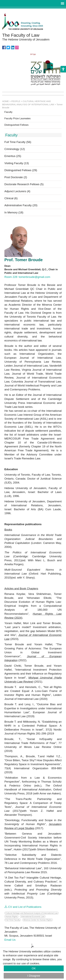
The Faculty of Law (21, 35)
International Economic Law (33, 916)
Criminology (15, 149)
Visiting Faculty (17, 163)
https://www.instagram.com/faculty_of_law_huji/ (17, 47)
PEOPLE (16, 101)
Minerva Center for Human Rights (38, 920)
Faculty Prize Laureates (18, 119)
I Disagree (34, 976)
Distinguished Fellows (16, 125)
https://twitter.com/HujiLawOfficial (8, 47)
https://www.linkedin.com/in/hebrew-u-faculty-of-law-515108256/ (13, 47)
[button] (63, 82)
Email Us (10, 940)
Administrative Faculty (21, 205)
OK (34, 968)
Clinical (11, 198)
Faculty (8, 112)
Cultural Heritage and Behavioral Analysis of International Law (32, 913)
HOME (5, 101)
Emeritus (13, 156)
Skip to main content (13, 10)
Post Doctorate (16, 177)
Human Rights (11, 916)
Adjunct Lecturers (17, 191)
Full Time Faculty (18, 142)
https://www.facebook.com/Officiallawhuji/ (4, 47)
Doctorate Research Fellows (24, 184)
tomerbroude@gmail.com (35, 277)
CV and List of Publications (25, 907)
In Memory (14, 212)
